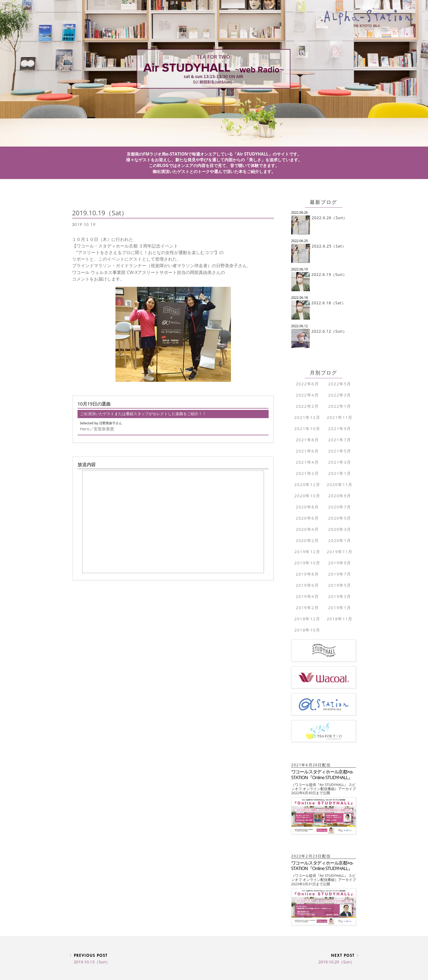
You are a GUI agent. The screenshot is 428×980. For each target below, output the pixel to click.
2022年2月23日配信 (313, 856)
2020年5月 (340, 518)
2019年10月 (307, 563)
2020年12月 (307, 484)
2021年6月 (307, 451)
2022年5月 (340, 384)
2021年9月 (340, 428)
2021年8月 (307, 440)
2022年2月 (307, 406)
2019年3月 (340, 596)
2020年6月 (307, 518)
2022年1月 (340, 406)
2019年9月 (340, 563)
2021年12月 (307, 417)
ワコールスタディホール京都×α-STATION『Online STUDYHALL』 (322, 774)
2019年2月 (307, 607)
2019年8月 (307, 574)
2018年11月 (340, 619)
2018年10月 (307, 630)
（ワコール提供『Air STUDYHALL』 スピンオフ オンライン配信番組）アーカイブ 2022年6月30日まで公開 (325, 789)
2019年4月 (307, 596)
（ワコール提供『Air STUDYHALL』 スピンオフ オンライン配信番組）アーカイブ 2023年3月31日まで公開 (325, 880)
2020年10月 (307, 496)
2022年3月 (340, 395)
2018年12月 (307, 619)
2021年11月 (340, 417)
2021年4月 (307, 462)
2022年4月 (307, 395)
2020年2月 (307, 540)
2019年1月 (340, 607)
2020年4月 (307, 529)
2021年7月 (340, 440)
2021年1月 (340, 473)
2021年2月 (307, 473)
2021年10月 (307, 428)
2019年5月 (340, 585)
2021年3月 (340, 462)
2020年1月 (340, 540)
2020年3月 (340, 529)
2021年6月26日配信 (313, 765)
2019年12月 (307, 552)
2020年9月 (340, 496)
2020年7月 (340, 507)
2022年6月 (307, 384)
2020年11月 (340, 484)
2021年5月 (340, 451)
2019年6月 (307, 585)
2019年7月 (340, 574)
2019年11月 (340, 552)
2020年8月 (307, 507)
